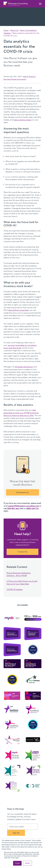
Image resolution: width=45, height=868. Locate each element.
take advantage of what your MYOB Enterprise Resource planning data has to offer (21, 413)
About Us (14, 30)
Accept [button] (17, 863)
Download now (22, 492)
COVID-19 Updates (15, 590)
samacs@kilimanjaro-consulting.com (24, 506)
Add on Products (29, 77)
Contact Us (23, 552)
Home (6, 30)
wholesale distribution (24, 367)
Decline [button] (27, 863)
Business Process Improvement (15, 79)
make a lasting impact (23, 120)
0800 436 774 (32, 509)
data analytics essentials (18, 310)
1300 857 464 (13, 509)
